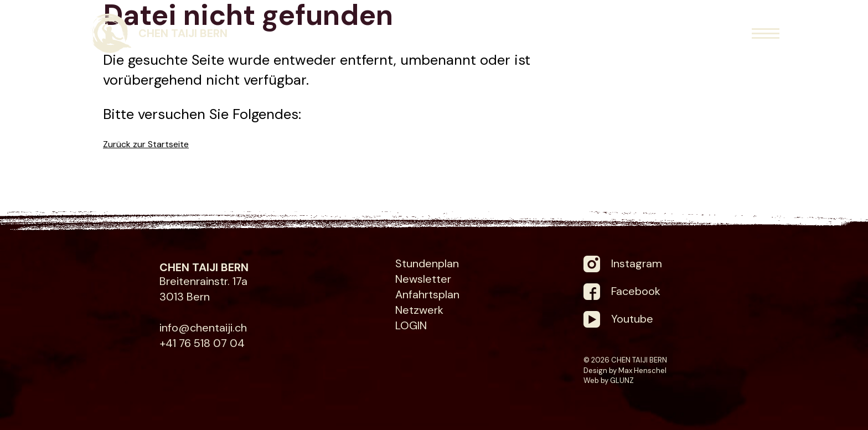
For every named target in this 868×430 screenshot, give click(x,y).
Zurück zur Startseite (146, 144)
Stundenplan (427, 263)
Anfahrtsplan (427, 294)
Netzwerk (419, 310)
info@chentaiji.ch (203, 328)
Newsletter (423, 279)
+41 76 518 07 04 (202, 343)
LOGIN (411, 325)
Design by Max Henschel (625, 371)
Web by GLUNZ (609, 380)
